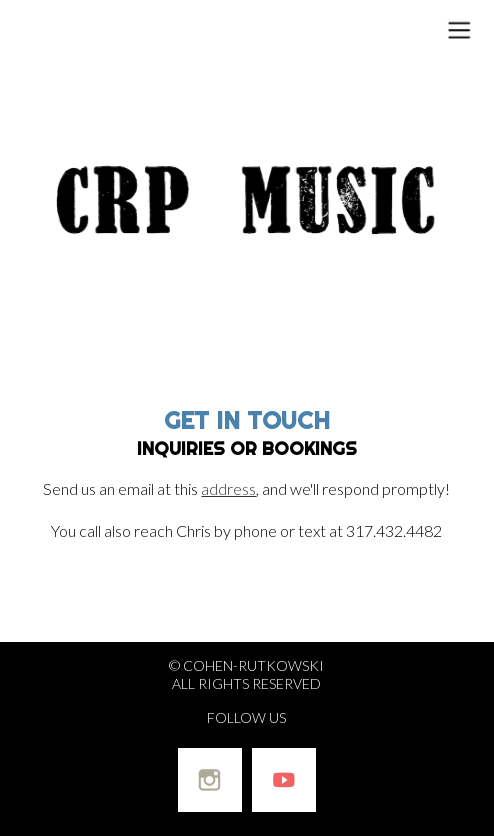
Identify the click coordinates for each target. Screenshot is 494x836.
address (228, 488)
